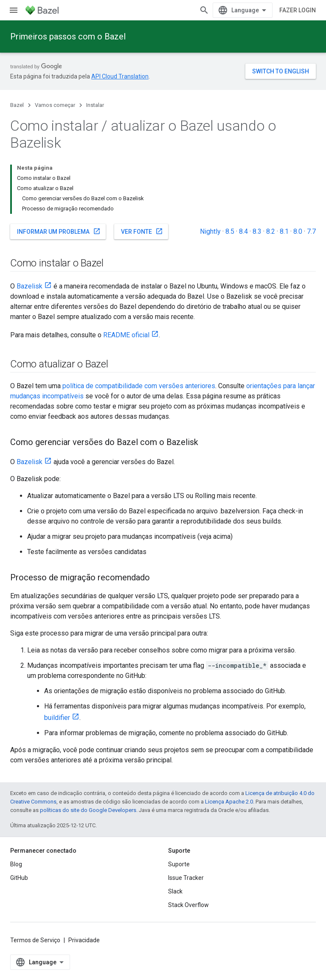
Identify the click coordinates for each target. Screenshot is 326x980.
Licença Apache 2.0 (229, 802)
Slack (175, 891)
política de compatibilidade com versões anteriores (139, 386)
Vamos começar (55, 105)
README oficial (126, 335)
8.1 (284, 231)
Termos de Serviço (35, 940)
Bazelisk (30, 286)
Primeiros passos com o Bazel (68, 36)
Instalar (95, 105)
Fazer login (298, 10)
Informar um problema (59, 231)
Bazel (17, 105)
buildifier (57, 718)
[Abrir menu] (14, 10)
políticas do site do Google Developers (88, 810)
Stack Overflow (188, 905)
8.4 (243, 231)
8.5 (230, 231)
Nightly (210, 231)
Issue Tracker (186, 878)
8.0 (298, 231)
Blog (16, 864)
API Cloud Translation (120, 76)
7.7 (311, 231)
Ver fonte (142, 231)
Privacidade (84, 940)
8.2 (271, 231)
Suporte (179, 864)
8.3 (257, 231)
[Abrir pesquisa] (204, 10)
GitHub (19, 878)
